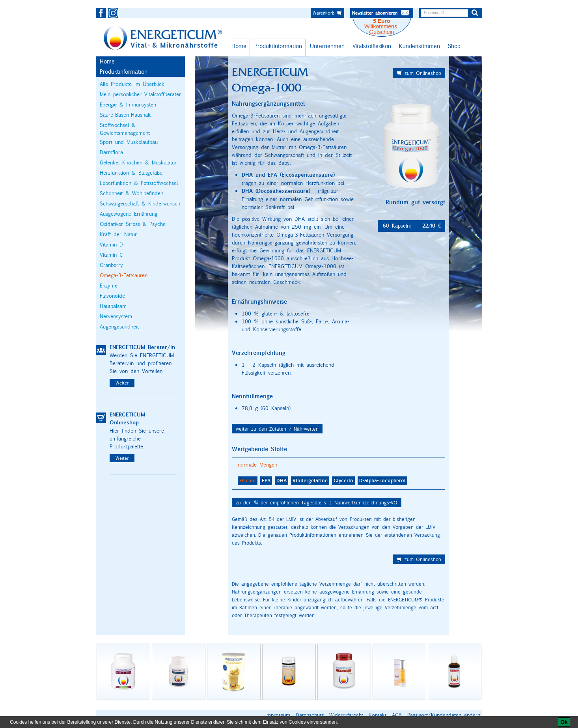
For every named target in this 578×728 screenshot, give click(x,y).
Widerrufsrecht (346, 715)
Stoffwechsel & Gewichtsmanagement (125, 129)
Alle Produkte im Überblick (132, 84)
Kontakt (378, 715)
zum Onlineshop (419, 73)
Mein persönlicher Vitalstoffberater (140, 94)
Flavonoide (112, 296)
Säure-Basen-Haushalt (125, 115)
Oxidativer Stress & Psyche (133, 224)
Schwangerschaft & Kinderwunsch (140, 203)
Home (239, 46)
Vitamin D (111, 245)
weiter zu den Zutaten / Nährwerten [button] (277, 429)
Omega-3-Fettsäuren (124, 275)
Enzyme (109, 286)
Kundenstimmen (420, 46)
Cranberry (111, 265)
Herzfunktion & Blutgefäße (131, 173)
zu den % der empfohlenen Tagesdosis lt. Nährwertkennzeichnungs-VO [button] (317, 502)
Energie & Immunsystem (129, 105)
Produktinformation (278, 46)
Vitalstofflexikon (372, 46)
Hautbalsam (113, 306)
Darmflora (111, 152)
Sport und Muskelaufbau (129, 142)
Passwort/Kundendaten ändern (444, 715)
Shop (454, 46)
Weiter (122, 383)
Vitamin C (111, 255)
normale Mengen (257, 465)
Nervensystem (116, 316)
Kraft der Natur (118, 234)
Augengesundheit (119, 327)
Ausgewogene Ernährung (129, 214)
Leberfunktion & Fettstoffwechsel (139, 183)
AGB (397, 715)
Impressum (278, 715)
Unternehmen (327, 46)
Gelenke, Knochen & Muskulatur (138, 162)
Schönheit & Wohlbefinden (131, 193)
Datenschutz (310, 715)
